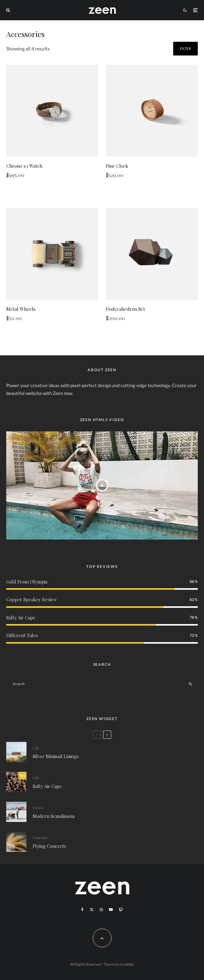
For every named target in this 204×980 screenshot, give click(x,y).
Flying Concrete (50, 850)
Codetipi (127, 964)
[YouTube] (111, 910)
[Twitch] (121, 910)
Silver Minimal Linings (56, 756)
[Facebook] (82, 910)
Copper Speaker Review (32, 599)
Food (38, 809)
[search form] (95, 684)
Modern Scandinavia (54, 817)
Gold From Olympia (27, 582)
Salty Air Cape (21, 617)
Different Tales (22, 635)
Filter (185, 48)
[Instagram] (101, 910)
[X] (92, 910)
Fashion (40, 842)
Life (36, 748)
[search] (190, 684)
